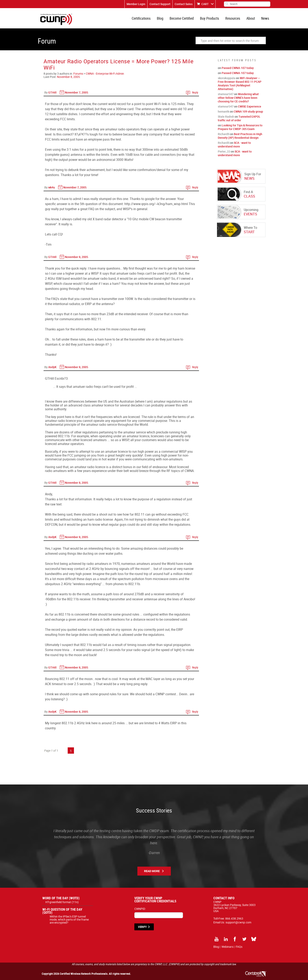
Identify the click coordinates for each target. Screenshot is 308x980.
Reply (195, 92)
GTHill (52, 92)
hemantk (224, 111)
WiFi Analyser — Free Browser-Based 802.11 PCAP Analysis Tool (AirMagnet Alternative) (240, 83)
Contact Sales (184, 4)
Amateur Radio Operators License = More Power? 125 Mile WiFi (119, 64)
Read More (152, 871)
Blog (160, 18)
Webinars (227, 947)
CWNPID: (140, 909)
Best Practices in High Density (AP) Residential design (240, 136)
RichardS (224, 134)
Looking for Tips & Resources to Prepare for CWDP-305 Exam (240, 127)
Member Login (136, 4)
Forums (78, 74)
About (251, 18)
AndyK (52, 367)
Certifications (141, 18)
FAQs (239, 947)
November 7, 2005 (76, 92)
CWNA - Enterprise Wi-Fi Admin (105, 74)
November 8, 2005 (68, 77)
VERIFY (142, 927)
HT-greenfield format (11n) (62, 902)
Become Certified (182, 18)
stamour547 (226, 94)
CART (205, 4)
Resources (233, 18)
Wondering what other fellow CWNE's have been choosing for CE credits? (238, 98)
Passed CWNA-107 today (238, 68)
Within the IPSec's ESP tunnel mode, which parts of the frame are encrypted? (69, 919)
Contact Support (160, 4)
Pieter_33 (224, 151)
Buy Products (210, 18)
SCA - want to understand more (234, 145)
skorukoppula (227, 78)
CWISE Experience (250, 106)
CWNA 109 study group (248, 111)
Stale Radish (226, 117)
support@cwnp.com (238, 922)
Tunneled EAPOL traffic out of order (239, 118)
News (265, 18)
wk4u (52, 187)
